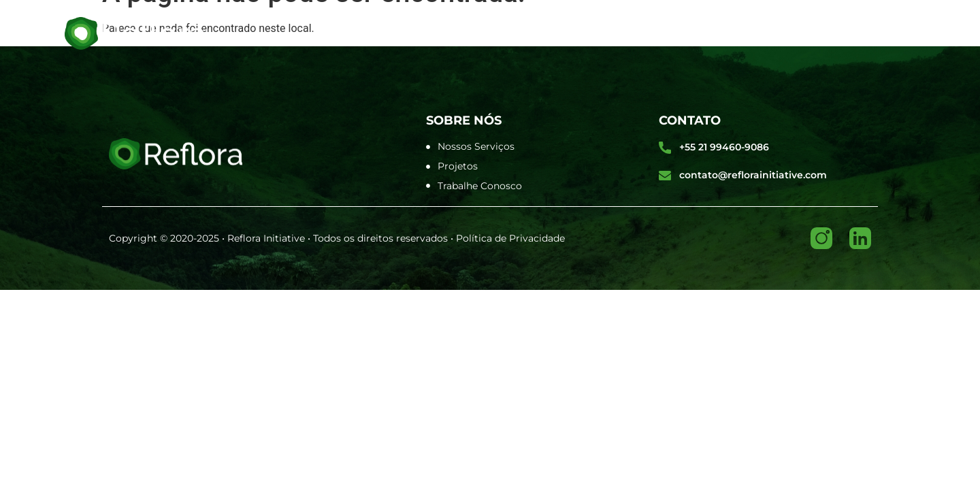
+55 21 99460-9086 (724, 147)
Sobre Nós (420, 33)
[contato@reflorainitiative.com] (665, 176)
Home (345, 33)
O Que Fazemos (522, 33)
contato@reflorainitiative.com (753, 175)
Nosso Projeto (638, 33)
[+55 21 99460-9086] (665, 148)
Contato (736, 33)
